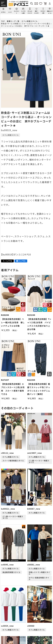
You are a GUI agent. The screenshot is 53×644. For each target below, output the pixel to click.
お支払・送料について (10, 626)
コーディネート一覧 (26, 607)
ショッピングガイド (9, 611)
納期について (32, 626)
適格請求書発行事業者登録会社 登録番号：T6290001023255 (27, 599)
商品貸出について (33, 630)
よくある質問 (7, 615)
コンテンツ (22, 611)
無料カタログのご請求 (10, 633)
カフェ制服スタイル (29, 21)
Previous (3, 69)
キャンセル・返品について (11, 630)
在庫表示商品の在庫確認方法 (38, 633)
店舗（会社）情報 (41, 611)
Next (50, 69)
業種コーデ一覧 (13, 21)
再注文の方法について (35, 623)
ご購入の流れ (7, 623)
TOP (3, 21)
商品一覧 (5, 607)
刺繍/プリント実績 (42, 607)
